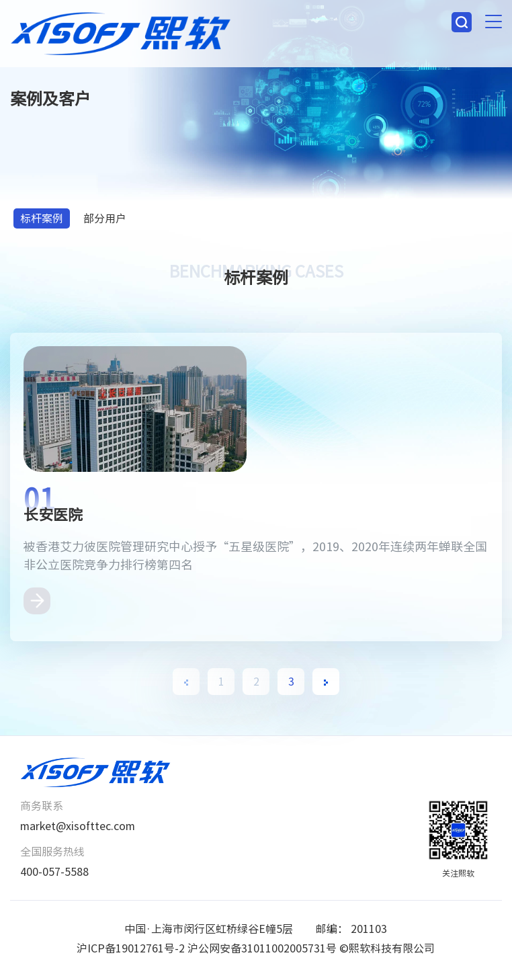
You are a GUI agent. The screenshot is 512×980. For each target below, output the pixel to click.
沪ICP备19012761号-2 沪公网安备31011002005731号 (207, 948)
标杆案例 (42, 218)
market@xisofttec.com (78, 826)
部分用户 (105, 218)
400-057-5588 (54, 872)
